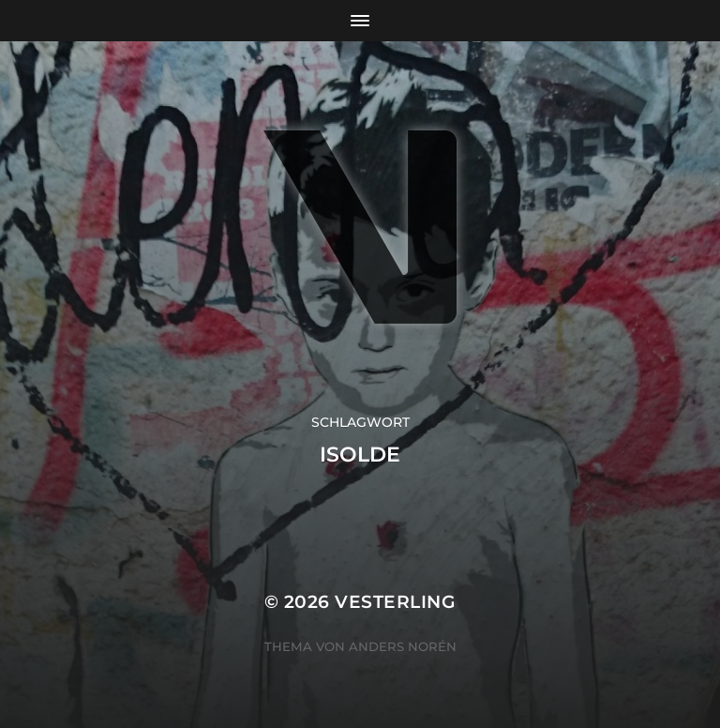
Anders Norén (403, 646)
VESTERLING (395, 602)
